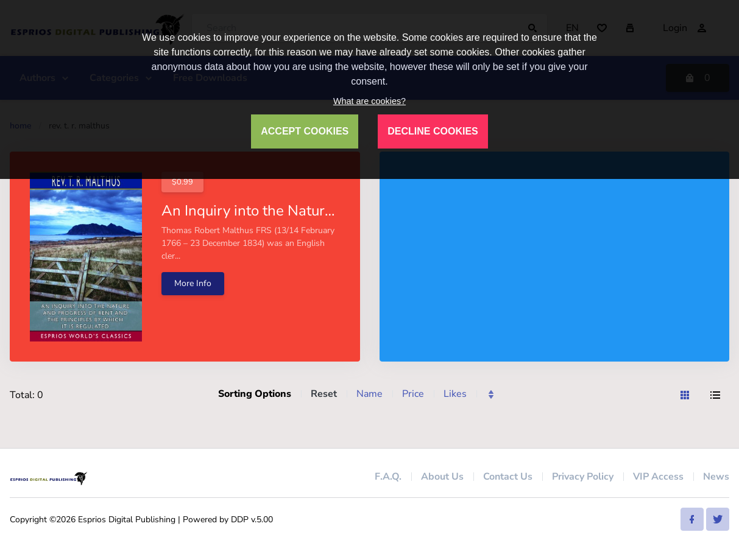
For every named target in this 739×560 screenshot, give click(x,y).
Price (413, 394)
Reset (324, 394)
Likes (455, 394)
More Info (193, 283)
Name (369, 394)
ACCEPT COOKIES (305, 131)
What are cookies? (369, 101)
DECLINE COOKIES (433, 131)
